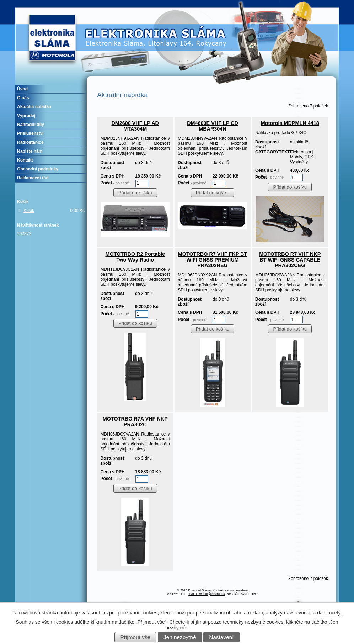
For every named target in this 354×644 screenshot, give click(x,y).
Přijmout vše (136, 637)
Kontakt (25, 160)
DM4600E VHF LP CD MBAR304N (213, 126)
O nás (23, 98)
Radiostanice (30, 142)
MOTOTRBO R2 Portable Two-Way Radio (135, 257)
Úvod (22, 89)
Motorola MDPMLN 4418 (290, 123)
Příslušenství (30, 133)
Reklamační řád (33, 178)
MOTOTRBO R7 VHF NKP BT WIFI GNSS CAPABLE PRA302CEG (290, 260)
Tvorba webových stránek (207, 594)
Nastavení (221, 637)
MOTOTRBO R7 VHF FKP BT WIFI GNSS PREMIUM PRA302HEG (213, 260)
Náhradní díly (31, 125)
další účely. (329, 613)
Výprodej (26, 116)
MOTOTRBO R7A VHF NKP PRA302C (135, 422)
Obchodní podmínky (38, 169)
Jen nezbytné (180, 637)
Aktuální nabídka (34, 107)
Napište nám (30, 151)
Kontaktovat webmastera (230, 590)
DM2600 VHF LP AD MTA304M (135, 126)
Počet (115, 183)
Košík (29, 211)
